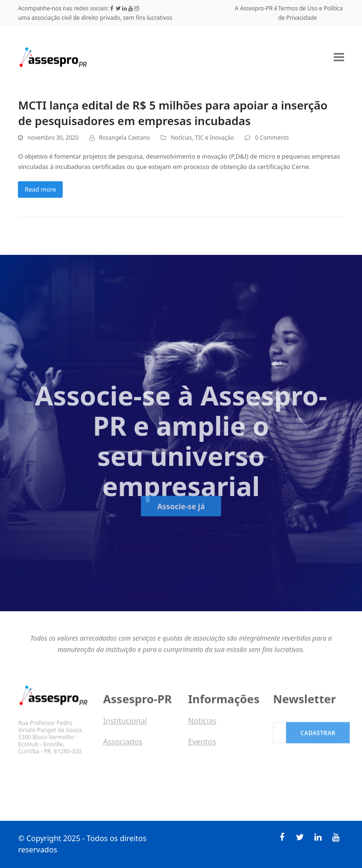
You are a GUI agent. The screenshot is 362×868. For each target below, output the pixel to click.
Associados (123, 744)
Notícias (181, 138)
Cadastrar (318, 738)
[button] (339, 57)
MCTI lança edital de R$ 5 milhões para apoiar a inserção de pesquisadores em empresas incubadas (173, 113)
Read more (40, 189)
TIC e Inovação (214, 138)
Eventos (202, 744)
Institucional (125, 724)
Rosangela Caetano (124, 138)
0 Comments (272, 138)
